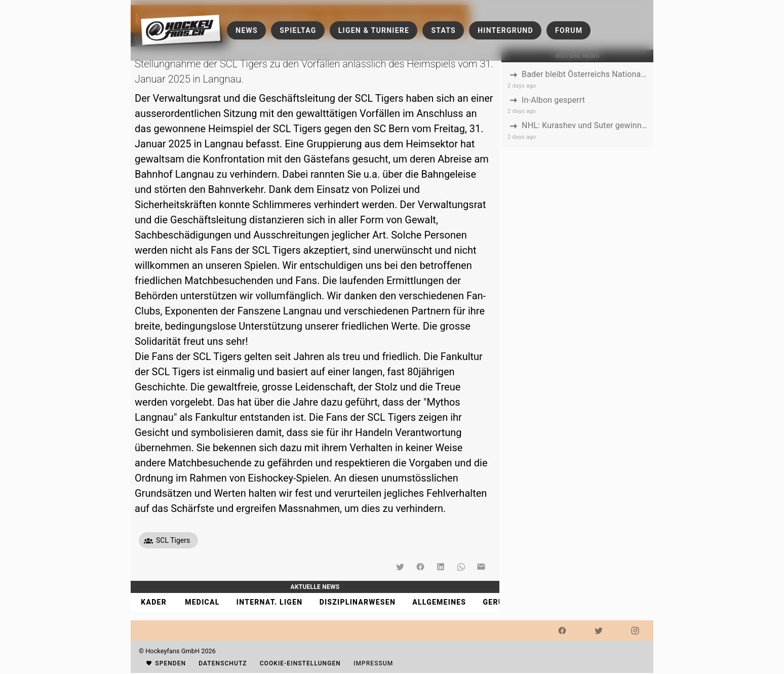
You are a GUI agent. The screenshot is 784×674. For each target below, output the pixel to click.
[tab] (153, 602)
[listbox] (577, 105)
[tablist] (315, 602)
